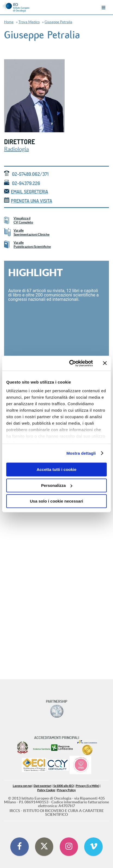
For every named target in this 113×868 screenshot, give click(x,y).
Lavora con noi (22, 786)
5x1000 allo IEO (64, 786)
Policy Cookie (46, 790)
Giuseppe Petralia (58, 22)
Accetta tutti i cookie (57, 469)
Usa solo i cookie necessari (56, 501)
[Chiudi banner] (105, 363)
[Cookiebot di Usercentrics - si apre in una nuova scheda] (70, 363)
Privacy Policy (66, 790)
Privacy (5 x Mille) (87, 786)
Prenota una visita (28, 201)
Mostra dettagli (81, 453)
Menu (103, 7)
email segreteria (26, 192)
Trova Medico (29, 22)
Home (9, 22)
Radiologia (16, 149)
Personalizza (57, 485)
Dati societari (43, 786)
